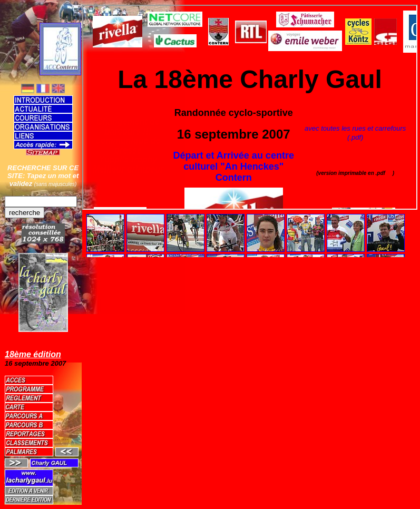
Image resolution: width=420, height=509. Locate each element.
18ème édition (33, 354)
